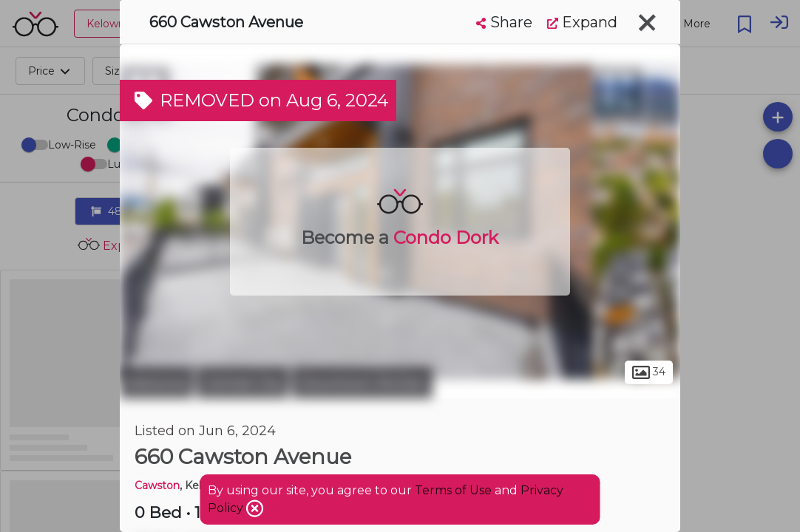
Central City (243, 383)
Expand (582, 22)
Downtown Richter (362, 383)
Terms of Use (453, 490)
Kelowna (156, 383)
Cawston (157, 485)
